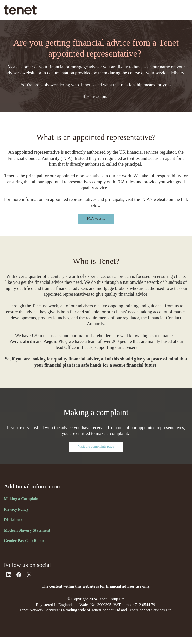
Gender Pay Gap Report (25, 541)
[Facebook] (19, 575)
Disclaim (11, 520)
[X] (29, 575)
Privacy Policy (16, 509)
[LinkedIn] (9, 575)
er (21, 520)
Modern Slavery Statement (27, 530)
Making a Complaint (22, 499)
